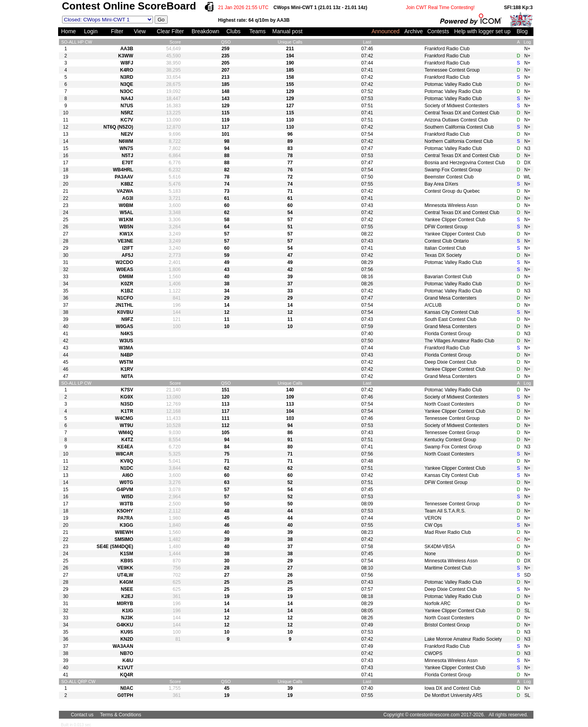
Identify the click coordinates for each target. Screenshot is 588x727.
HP (80, 42)
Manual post (287, 31)
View (140, 31)
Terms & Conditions (121, 715)
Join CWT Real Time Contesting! (441, 8)
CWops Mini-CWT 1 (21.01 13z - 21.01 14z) (320, 8)
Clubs (234, 31)
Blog (522, 31)
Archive (414, 31)
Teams (258, 31)
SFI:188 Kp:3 (519, 8)
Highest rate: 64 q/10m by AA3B (254, 20)
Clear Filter (170, 31)
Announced (386, 31)
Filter (117, 31)
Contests (438, 31)
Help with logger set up (482, 31)
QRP (82, 681)
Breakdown (206, 31)
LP (80, 383)
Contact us (82, 715)
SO (64, 42)
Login (91, 31)
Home (69, 31)
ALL (73, 42)
